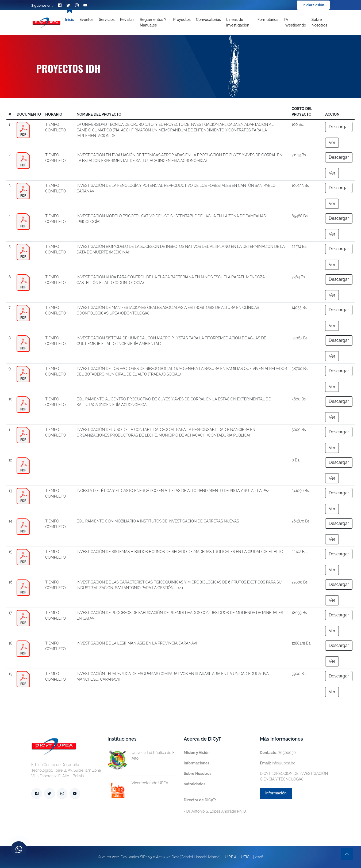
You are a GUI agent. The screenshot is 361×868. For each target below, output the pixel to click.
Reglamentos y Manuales (153, 22)
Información (276, 793)
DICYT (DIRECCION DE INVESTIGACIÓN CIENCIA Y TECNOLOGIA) (294, 776)
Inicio (70, 20)
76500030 (278, 753)
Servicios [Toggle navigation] (107, 20)
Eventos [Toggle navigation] (87, 20)
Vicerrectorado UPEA (138, 783)
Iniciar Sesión (313, 5)
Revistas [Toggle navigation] (127, 20)
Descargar (339, 127)
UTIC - (247, 857)
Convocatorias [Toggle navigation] (208, 20)
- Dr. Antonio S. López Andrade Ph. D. (215, 806)
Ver (332, 143)
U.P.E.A (231, 857)
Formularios (268, 20)
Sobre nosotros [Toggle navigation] (319, 22)
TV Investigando (295, 22)
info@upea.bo (278, 763)
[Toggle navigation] (239, 22)
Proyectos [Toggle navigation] (182, 20)
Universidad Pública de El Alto (141, 756)
